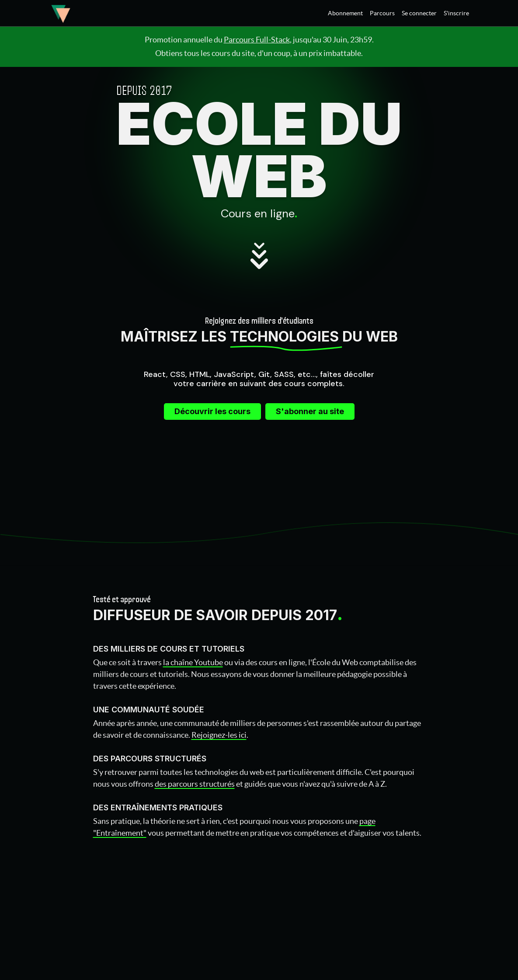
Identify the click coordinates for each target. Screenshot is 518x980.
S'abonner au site (310, 411)
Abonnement (345, 13)
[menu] (395, 13)
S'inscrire (456, 13)
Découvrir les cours (212, 411)
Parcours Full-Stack (257, 40)
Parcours (382, 13)
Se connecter (419, 13)
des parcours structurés (195, 784)
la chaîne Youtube (193, 662)
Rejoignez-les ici (219, 735)
